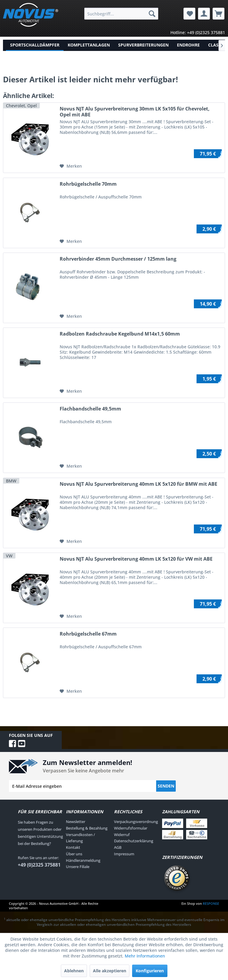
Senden (166, 786)
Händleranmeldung (83, 860)
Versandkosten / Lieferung (80, 838)
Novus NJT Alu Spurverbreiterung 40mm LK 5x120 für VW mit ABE (136, 559)
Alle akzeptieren (110, 971)
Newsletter (76, 822)
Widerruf (122, 835)
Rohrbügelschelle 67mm (88, 634)
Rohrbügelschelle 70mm (88, 184)
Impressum (124, 854)
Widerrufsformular (131, 828)
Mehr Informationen (145, 956)
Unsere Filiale (78, 867)
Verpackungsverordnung (136, 822)
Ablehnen (74, 971)
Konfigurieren (150, 971)
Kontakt (73, 847)
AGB (118, 847)
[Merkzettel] (189, 14)
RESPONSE (211, 903)
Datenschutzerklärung (134, 841)
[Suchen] (152, 14)
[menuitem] (121, 14)
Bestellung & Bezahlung (87, 828)
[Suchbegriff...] (121, 14)
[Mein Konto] (204, 14)
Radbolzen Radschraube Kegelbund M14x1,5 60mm (120, 334)
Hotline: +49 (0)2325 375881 (198, 32)
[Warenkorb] (218, 14)
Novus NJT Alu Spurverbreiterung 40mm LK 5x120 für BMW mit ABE (138, 484)
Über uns (74, 854)
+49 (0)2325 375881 (39, 865)
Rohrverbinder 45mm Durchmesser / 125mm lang (118, 259)
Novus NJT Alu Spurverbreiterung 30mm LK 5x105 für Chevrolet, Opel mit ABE (135, 112)
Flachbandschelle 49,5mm (90, 409)
